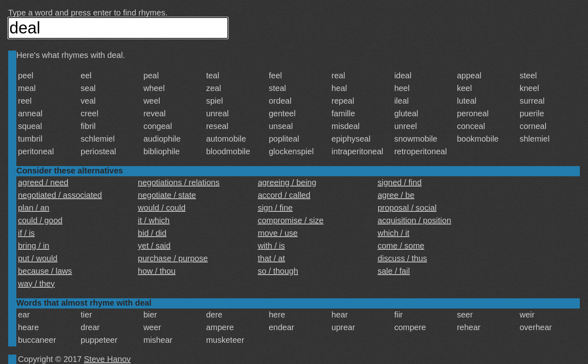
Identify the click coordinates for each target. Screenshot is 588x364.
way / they (36, 284)
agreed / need (43, 182)
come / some (401, 246)
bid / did (152, 233)
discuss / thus (402, 258)
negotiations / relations (179, 182)
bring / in (34, 246)
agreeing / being (287, 182)
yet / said (154, 246)
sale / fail (394, 271)
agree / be (396, 195)
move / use (278, 233)
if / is (26, 233)
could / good (40, 220)
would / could (162, 208)
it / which (154, 220)
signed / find (400, 182)
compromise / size (291, 220)
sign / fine (275, 208)
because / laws (45, 271)
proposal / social (407, 208)
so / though (278, 271)
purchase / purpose (173, 258)
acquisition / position (414, 220)
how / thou (157, 271)
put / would (38, 258)
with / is (271, 246)
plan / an (34, 208)
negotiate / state (167, 195)
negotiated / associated (60, 195)
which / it (394, 233)
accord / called (284, 195)
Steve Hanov (108, 359)
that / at (271, 258)
